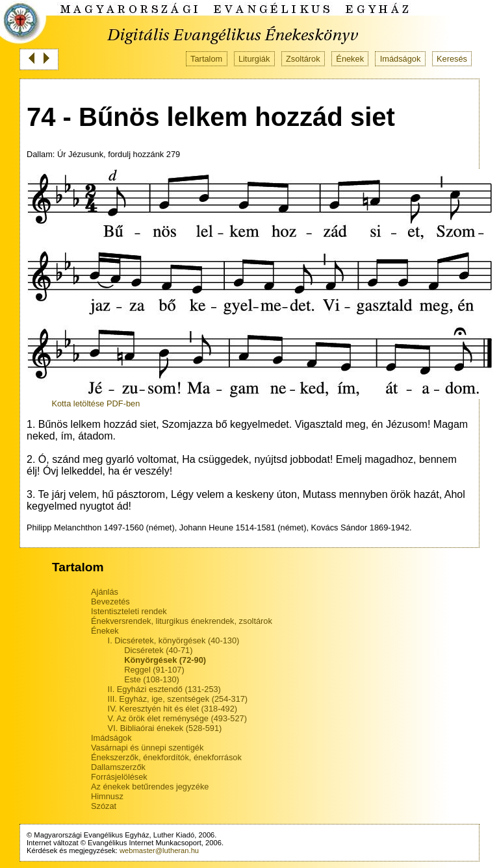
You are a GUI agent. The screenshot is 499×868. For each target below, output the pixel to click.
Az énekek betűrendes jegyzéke (150, 787)
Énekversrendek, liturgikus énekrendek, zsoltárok (182, 621)
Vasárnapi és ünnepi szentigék (147, 748)
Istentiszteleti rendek (129, 611)
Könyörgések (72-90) (165, 660)
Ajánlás (105, 592)
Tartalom (206, 59)
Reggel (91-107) (154, 670)
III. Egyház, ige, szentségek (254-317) (178, 699)
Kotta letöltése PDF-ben (96, 403)
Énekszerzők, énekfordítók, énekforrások (166, 757)
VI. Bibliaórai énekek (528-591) (165, 728)
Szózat (104, 806)
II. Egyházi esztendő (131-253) (164, 689)
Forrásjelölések (119, 777)
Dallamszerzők (118, 767)
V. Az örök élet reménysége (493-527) (177, 718)
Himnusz (107, 796)
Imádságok (401, 59)
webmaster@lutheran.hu (159, 850)
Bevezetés (110, 601)
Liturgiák (254, 59)
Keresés (452, 59)
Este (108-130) (152, 679)
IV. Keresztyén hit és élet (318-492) (173, 709)
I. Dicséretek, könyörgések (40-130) (174, 640)
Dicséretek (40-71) (158, 650)
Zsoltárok (303, 59)
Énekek (350, 59)
